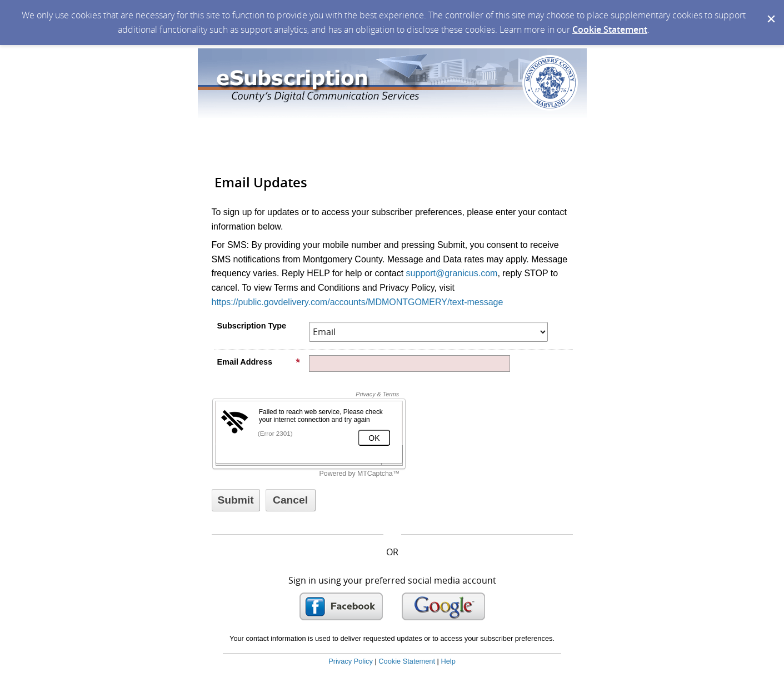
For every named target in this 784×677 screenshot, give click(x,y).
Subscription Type (252, 326)
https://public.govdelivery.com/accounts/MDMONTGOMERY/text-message (358, 302)
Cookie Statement (610, 29)
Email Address (259, 362)
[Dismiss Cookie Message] (770, 11)
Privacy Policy (351, 661)
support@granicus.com (452, 273)
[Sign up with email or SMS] (236, 500)
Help (448, 661)
